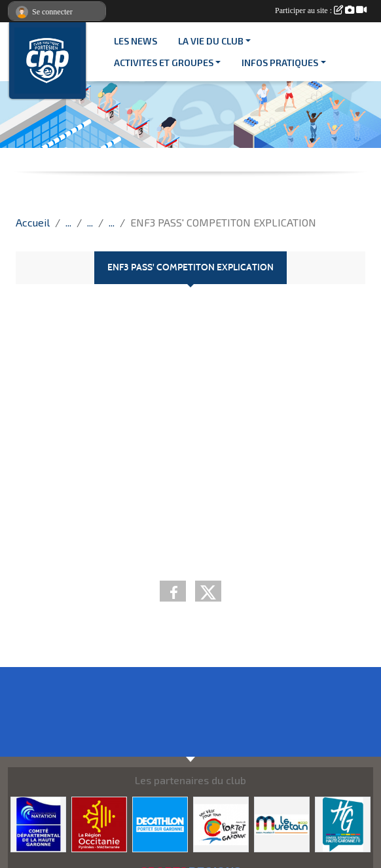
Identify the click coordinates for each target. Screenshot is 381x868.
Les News (136, 41)
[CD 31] (38, 823)
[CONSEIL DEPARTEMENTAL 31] (343, 823)
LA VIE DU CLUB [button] (211, 41)
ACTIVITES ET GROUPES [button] (164, 63)
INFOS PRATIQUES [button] (280, 63)
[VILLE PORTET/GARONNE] (221, 823)
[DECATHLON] (160, 823)
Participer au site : (321, 10)
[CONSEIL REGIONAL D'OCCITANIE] (99, 823)
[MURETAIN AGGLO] (282, 823)
